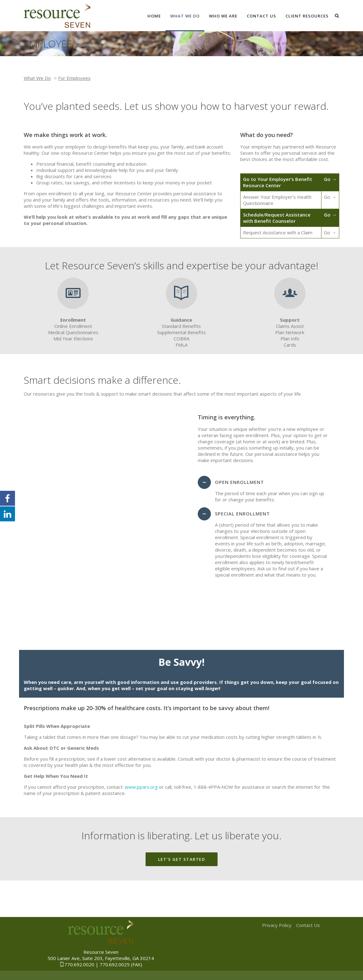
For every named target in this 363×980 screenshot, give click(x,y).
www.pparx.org (141, 787)
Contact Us (261, 16)
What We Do (185, 16)
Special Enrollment (242, 514)
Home (154, 16)
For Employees (74, 78)
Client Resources (307, 16)
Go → (330, 179)
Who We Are (223, 16)
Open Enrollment (239, 482)
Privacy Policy (277, 925)
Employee (331, 43)
